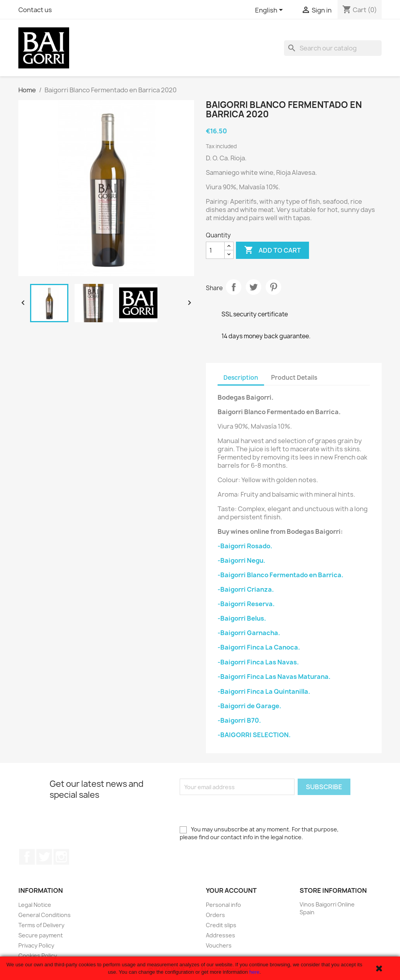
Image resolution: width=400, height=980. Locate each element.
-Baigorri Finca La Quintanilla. (264, 691)
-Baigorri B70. (239, 720)
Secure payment (41, 935)
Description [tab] (241, 378)
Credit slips (221, 925)
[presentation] (239, 810)
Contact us (35, 10)
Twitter (44, 857)
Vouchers (219, 945)
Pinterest (273, 287)
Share (234, 287)
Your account (231, 890)
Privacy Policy (36, 945)
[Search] (333, 48)
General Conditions (45, 915)
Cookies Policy (38, 956)
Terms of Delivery (41, 925)
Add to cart (272, 250)
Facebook (27, 857)
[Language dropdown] (270, 11)
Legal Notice (35, 905)
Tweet (254, 287)
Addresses (221, 935)
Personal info (223, 905)
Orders (215, 915)
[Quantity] (215, 250)
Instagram (61, 857)
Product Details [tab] (294, 378)
